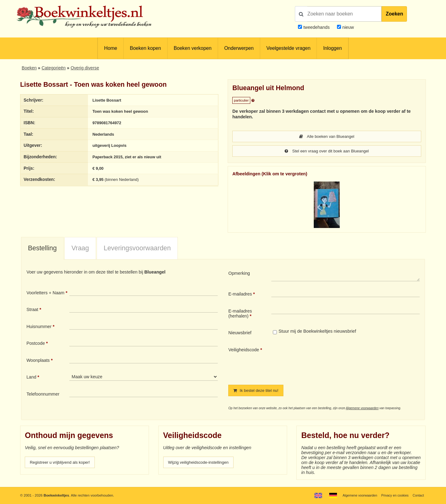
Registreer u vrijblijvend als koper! (63, 463)
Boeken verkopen (193, 48)
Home (111, 48)
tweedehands (316, 27)
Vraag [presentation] (80, 249)
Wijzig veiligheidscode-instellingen (202, 463)
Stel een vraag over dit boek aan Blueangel (327, 151)
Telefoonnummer (43, 395)
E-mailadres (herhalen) (240, 314)
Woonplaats (38, 361)
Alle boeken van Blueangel (327, 137)
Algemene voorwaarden (362, 409)
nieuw (347, 27)
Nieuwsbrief (240, 333)
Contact (418, 495)
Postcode (35, 344)
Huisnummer (39, 327)
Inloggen (332, 48)
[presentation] (323, 362)
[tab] (42, 249)
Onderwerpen (239, 48)
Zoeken (394, 14)
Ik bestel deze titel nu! (258, 391)
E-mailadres (240, 295)
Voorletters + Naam (45, 293)
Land (31, 378)
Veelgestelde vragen (288, 48)
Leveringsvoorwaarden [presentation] (137, 249)
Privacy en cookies (393, 495)
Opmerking (239, 274)
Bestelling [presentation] (42, 249)
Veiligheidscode (244, 350)
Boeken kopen (145, 48)
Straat (32, 310)
